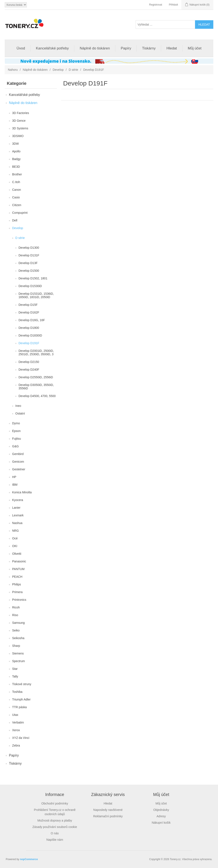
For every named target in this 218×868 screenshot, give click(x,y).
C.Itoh (16, 182)
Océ (15, 538)
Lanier (16, 508)
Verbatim (18, 722)
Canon (16, 190)
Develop (58, 70)
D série (73, 70)
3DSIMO (18, 136)
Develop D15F (28, 305)
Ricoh (16, 607)
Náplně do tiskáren (95, 48)
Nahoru (13, 70)
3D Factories (21, 113)
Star (15, 669)
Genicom (18, 462)
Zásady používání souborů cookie (55, 827)
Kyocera (18, 500)
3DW (15, 144)
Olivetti (17, 554)
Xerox (16, 730)
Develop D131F (29, 255)
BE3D (16, 167)
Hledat (172, 48)
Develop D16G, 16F (32, 320)
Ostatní (20, 413)
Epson (16, 431)
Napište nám (55, 840)
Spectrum (19, 661)
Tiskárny (149, 48)
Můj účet (195, 48)
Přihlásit (173, 5)
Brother (17, 174)
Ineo (18, 406)
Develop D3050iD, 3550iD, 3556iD (36, 387)
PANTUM (18, 569)
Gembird (18, 454)
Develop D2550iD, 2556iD (36, 377)
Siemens (18, 653)
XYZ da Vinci (21, 738)
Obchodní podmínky (55, 803)
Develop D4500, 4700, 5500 (37, 396)
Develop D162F (29, 312)
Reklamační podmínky (108, 816)
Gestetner (19, 469)
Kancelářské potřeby (52, 48)
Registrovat (156, 5)
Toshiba (17, 692)
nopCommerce (29, 859)
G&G (15, 446)
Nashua (17, 523)
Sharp (16, 646)
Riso (15, 615)
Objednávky (161, 810)
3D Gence (19, 121)
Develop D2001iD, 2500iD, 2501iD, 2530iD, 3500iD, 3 (36, 352)
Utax (15, 715)
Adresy (161, 816)
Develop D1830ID (30, 335)
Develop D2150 (29, 362)
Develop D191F (29, 343)
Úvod (21, 48)
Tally (15, 676)
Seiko (16, 630)
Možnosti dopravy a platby (55, 820)
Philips (16, 584)
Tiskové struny (22, 684)
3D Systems (20, 128)
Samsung (18, 623)
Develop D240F (29, 370)
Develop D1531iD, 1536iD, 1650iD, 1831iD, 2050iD (36, 295)
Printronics (19, 600)
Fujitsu (16, 439)
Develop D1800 (29, 328)
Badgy (16, 159)
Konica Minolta (22, 492)
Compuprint (20, 213)
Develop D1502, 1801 (33, 278)
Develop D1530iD (30, 286)
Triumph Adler (21, 699)
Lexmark (18, 515)
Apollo (16, 151)
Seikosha (18, 638)
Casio (16, 197)
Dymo (16, 423)
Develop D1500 (29, 271)
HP (14, 477)
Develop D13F (28, 263)
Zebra (16, 745)
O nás (55, 833)
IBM (15, 485)
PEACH (17, 577)
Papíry (126, 48)
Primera (17, 592)
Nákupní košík (161, 823)
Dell (15, 220)
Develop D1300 (29, 248)
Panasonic (19, 561)
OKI (15, 546)
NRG (15, 531)
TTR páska (19, 707)
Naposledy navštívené (108, 810)
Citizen (17, 205)
